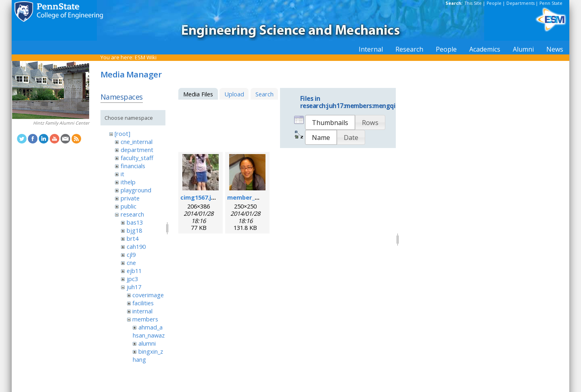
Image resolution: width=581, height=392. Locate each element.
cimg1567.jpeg (201, 197)
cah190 (136, 246)
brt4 (133, 238)
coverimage (148, 295)
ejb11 (134, 271)
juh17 (134, 287)
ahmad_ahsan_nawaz (149, 331)
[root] (122, 133)
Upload (234, 94)
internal (142, 311)
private (130, 198)
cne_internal (137, 142)
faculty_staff (137, 158)
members (145, 319)
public (129, 206)
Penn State (551, 3)
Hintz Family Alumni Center (61, 123)
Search (264, 94)
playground (136, 190)
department (137, 150)
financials (133, 166)
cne (131, 263)
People (494, 3)
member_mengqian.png (262, 197)
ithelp (128, 182)
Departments (520, 3)
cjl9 (131, 254)
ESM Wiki (146, 57)
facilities (143, 303)
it (122, 174)
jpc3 (132, 279)
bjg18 (134, 230)
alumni (147, 343)
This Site (473, 3)
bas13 (135, 222)
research (132, 214)
